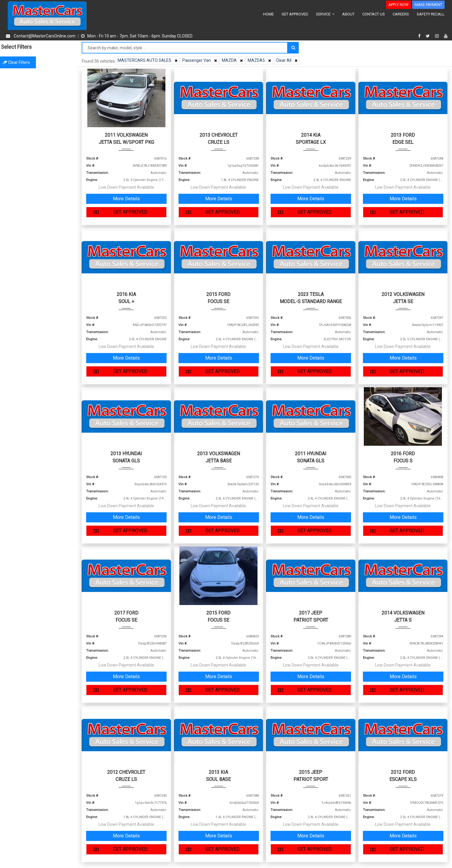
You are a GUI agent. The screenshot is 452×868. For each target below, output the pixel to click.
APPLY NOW (399, 5)
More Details (126, 199)
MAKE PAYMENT (428, 5)
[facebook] (420, 36)
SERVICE (325, 14)
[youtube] (446, 36)
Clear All (287, 60)
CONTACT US (374, 14)
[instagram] (438, 36)
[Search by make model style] (185, 48)
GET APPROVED (295, 14)
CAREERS (401, 14)
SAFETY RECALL (431, 14)
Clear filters (39, 62)
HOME (268, 14)
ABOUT (348, 14)
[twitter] (429, 36)
